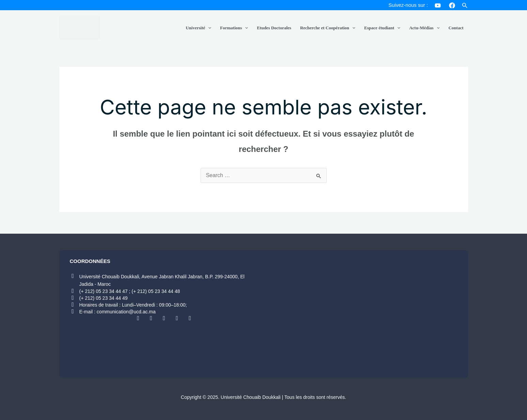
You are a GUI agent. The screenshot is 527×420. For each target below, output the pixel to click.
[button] (465, 6)
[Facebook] (452, 5)
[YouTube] (438, 5)
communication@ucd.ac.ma (126, 312)
